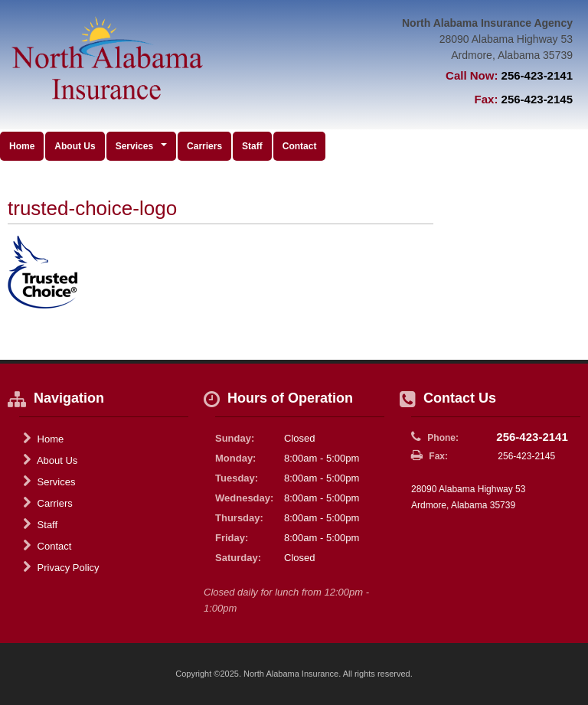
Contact (300, 146)
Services (49, 481)
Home (22, 146)
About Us (75, 146)
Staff (252, 146)
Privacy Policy (61, 567)
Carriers (204, 146)
